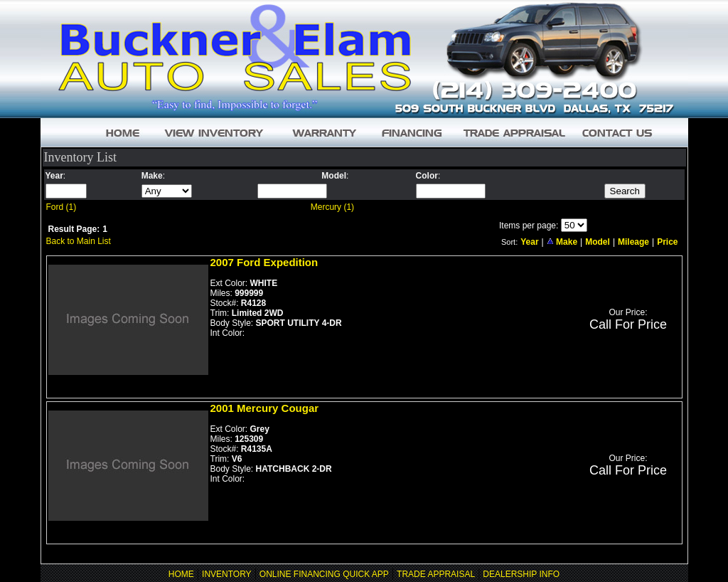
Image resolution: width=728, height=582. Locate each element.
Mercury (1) (332, 207)
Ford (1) (61, 207)
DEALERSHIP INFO (521, 574)
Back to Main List (79, 241)
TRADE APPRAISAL (436, 574)
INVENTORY (227, 574)
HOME (181, 574)
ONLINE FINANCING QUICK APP (324, 574)
